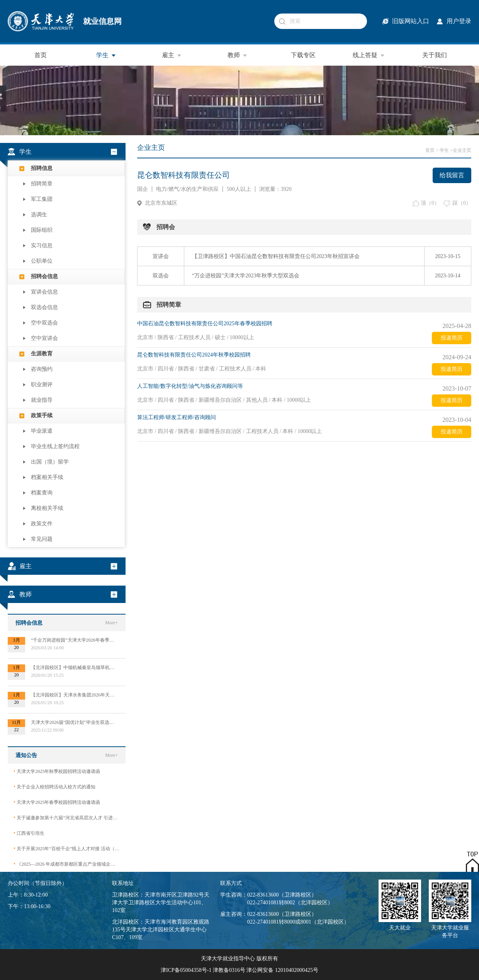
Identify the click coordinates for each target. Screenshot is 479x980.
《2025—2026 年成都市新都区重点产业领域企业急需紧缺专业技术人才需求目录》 (67, 864)
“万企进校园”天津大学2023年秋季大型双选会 (246, 276)
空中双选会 (44, 323)
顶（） (430, 203)
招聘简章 (42, 184)
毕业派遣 (42, 431)
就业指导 (42, 400)
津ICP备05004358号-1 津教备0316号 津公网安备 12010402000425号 (239, 970)
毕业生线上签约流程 (55, 446)
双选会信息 (44, 307)
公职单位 (42, 261)
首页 (41, 55)
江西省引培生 (29, 833)
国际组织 (42, 230)
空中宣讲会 (44, 338)
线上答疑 (369, 55)
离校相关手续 (47, 508)
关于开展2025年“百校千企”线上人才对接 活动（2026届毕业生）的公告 (67, 848)
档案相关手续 (47, 477)
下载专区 (303, 55)
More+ (111, 623)
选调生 (39, 215)
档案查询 (42, 493)
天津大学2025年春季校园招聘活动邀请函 (57, 802)
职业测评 (42, 385)
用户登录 (459, 21)
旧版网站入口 (411, 21)
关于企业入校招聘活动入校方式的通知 (54, 787)
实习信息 (42, 245)
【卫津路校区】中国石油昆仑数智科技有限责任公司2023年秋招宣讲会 (276, 256)
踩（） (462, 203)
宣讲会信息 (44, 292)
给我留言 (452, 175)
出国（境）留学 (50, 462)
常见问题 (42, 539)
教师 (238, 55)
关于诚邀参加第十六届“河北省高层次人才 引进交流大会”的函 (67, 818)
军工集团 (42, 199)
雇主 (172, 55)
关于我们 (435, 55)
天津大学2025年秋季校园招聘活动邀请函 (57, 771)
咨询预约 (42, 369)
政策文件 (42, 524)
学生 (106, 55)
